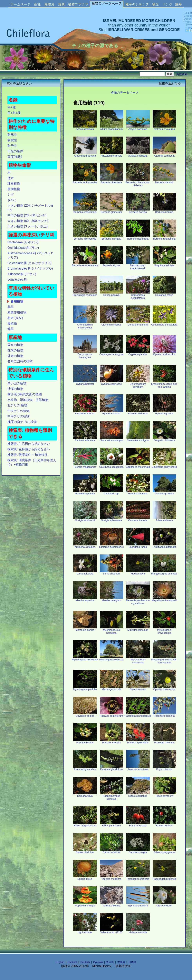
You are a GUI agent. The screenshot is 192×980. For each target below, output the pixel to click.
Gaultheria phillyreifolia (164, 466)
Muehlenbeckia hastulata (111, 630)
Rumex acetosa (111, 851)
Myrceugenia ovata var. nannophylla (164, 660)
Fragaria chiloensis (164, 439)
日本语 (132, 962)
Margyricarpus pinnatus (164, 572)
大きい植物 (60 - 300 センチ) (28, 221)
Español (72, 962)
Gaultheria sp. (111, 492)
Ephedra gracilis (164, 412)
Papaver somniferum (111, 715)
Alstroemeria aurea (164, 128)
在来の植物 (15, 350)
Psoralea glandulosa (111, 768)
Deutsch (85, 962)
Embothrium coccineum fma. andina (164, 384)
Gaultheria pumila (85, 492)
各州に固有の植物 (20, 361)
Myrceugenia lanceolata (138, 660)
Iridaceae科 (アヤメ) (22, 274)
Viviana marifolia (138, 931)
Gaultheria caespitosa (111, 466)
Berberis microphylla (85, 237)
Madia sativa (138, 572)
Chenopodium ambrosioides (85, 325)
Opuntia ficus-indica (164, 688)
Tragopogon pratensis (164, 878)
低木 (11, 178)
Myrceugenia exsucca (111, 658)
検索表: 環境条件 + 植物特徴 (27, 455)
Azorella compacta (164, 155)
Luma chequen (111, 572)
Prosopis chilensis (164, 741)
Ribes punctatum (111, 824)
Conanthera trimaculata (164, 323)
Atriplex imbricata (138, 155)
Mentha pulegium (111, 599)
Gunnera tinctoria (138, 519)
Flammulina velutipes (111, 439)
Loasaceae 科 (17, 279)
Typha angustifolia (138, 904)
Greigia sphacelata (111, 519)
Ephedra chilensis (138, 412)
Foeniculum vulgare (138, 439)
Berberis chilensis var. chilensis (138, 183)
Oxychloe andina (85, 715)
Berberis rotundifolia (164, 237)
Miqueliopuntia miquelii (164, 599)
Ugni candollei (164, 904)
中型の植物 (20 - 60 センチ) (27, 215)
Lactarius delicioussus (111, 546)
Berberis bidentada (111, 181)
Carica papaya (111, 294)
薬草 (11, 307)
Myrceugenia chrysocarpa (164, 630)
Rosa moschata (138, 824)
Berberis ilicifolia (164, 211)
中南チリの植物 (18, 416)
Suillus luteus (85, 878)
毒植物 (12, 323)
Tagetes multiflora (111, 878)
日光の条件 (15, 151)
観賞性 (12, 140)
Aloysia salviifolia (138, 128)
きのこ (12, 200)
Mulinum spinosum (138, 629)
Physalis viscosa (111, 741)
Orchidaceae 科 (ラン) (23, 248)
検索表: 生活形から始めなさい (29, 444)
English (60, 962)
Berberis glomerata (111, 211)
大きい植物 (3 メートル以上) (28, 226)
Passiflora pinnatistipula (138, 715)
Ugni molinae (85, 931)
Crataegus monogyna (111, 353)
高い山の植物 (17, 383)
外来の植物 (15, 356)
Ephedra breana (111, 412)
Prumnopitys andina (85, 768)
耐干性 (12, 146)
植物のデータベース (125, 92)
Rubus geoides (164, 824)
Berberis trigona (111, 264)
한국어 (110, 962)
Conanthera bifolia (138, 323)
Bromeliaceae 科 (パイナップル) (30, 268)
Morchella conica (85, 629)
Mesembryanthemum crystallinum (138, 601)
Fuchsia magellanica (85, 466)
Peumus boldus (85, 741)
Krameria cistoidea (85, 546)
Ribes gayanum (164, 795)
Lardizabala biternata (164, 546)
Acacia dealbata (85, 128)
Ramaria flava (85, 795)
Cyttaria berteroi (85, 383)
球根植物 (14, 183)
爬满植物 (14, 189)
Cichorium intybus (111, 323)
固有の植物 (15, 345)
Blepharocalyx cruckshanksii (138, 266)
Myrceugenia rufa (111, 688)
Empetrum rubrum (85, 412)
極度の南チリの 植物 (22, 422)
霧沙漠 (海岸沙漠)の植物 (25, 394)
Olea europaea (138, 688)
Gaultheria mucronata (138, 466)
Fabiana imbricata (85, 439)
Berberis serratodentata (85, 264)
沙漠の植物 (15, 389)
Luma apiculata (85, 572)
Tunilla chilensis (111, 904)
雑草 (11, 329)
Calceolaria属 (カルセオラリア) (29, 263)
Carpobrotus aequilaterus (138, 295)
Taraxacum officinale (138, 878)
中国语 (121, 962)
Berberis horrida (138, 211)
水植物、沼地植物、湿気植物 (28, 400)
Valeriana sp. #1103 (111, 931)
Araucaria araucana (85, 155)
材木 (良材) (15, 318)
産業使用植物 (17, 312)
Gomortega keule (164, 492)
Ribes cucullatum (138, 795)
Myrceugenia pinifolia (85, 688)
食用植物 (17, 301)
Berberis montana (111, 237)
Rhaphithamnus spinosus (111, 796)
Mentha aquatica (85, 599)
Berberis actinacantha (85, 181)
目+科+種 (14, 113)
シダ (11, 194)
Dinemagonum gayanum (138, 384)
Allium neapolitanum (111, 128)
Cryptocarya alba (138, 353)
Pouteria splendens (138, 741)
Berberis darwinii (164, 181)
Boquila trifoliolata (164, 264)
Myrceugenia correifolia (85, 658)
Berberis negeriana (138, 237)
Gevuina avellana (138, 492)
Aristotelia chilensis (111, 155)
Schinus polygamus (164, 851)
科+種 (12, 107)
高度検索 (182, 74)
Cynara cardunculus (164, 353)
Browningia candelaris (85, 294)
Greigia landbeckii (85, 519)
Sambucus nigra (138, 851)
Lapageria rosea (138, 546)
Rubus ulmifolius (85, 851)
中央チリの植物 (18, 411)
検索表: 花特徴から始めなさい (29, 449)
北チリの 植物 (17, 405)
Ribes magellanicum (85, 824)
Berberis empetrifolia (85, 211)
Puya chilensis (164, 768)
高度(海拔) (15, 157)
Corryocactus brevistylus (85, 355)
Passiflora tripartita (164, 715)
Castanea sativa (164, 294)
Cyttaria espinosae (111, 383)
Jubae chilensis (164, 519)
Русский (98, 962)
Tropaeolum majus (85, 904)
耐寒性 (12, 135)
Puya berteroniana (138, 768)
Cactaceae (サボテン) (23, 242)
